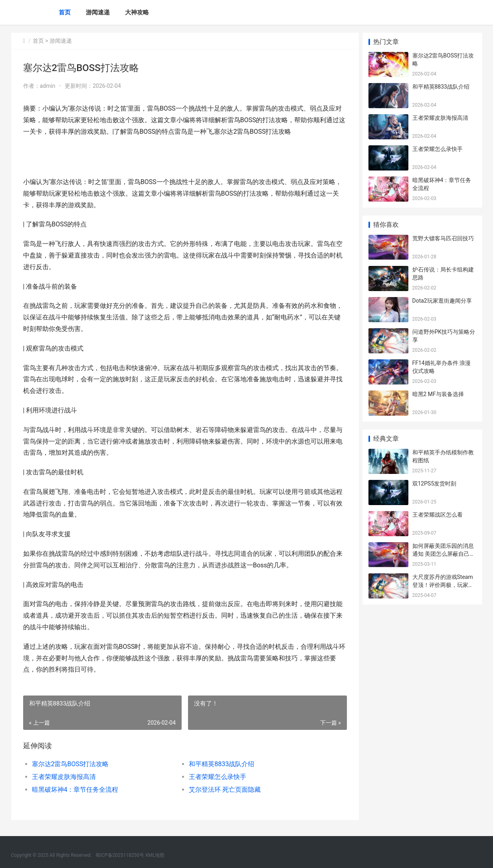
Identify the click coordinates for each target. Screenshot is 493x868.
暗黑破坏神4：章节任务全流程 (75, 790)
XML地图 (155, 855)
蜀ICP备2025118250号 (120, 855)
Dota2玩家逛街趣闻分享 (442, 301)
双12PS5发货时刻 (435, 484)
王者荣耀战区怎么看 (438, 515)
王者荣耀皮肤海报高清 (64, 777)
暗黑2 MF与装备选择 (438, 394)
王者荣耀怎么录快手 (216, 777)
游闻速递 (98, 12)
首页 (65, 12)
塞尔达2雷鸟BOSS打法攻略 (70, 764)
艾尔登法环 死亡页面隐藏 (223, 790)
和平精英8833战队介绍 (220, 764)
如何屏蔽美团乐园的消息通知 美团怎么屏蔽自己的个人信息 (444, 554)
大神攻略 (137, 12)
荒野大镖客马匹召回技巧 (443, 238)
